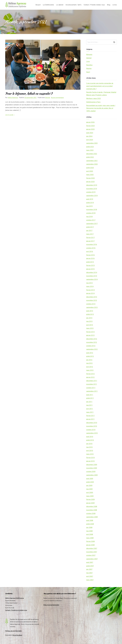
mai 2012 (89, 363)
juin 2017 (89, 231)
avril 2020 (90, 171)
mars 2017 (90, 234)
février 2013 (90, 332)
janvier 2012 (90, 377)
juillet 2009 (90, 482)
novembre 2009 (92, 468)
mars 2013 (90, 328)
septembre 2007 (92, 559)
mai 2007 (89, 573)
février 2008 (90, 541)
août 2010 (90, 437)
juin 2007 (89, 569)
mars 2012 (90, 370)
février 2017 (90, 238)
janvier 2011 (90, 419)
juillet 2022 (90, 157)
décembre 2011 (92, 381)
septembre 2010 (92, 433)
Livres (115, 5)
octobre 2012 (91, 346)
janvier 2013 (90, 335)
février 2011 (90, 416)
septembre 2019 (92, 196)
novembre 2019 (92, 189)
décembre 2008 (92, 506)
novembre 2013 (92, 300)
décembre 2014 (92, 272)
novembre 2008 (92, 510)
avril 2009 (90, 493)
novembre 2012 (92, 342)
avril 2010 (90, 451)
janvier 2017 (90, 241)
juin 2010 (89, 444)
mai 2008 (89, 531)
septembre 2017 (92, 224)
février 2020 (90, 178)
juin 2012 (89, 360)
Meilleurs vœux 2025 (94, 98)
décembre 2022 (92, 154)
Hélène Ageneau (13, 98)
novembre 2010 (92, 426)
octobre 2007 (91, 555)
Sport (88, 72)
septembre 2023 (92, 143)
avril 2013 (90, 325)
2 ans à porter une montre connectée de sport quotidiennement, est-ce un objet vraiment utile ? (100, 86)
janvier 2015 (90, 269)
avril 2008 (90, 534)
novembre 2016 (92, 244)
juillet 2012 (90, 356)
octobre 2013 (91, 304)
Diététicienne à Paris (93, 102)
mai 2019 (89, 206)
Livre (88, 61)
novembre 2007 (92, 552)
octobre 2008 (91, 514)
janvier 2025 (90, 129)
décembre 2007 (92, 548)
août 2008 (90, 520)
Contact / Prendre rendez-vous (94, 5)
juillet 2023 (90, 147)
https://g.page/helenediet (51, 605)
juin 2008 (89, 527)
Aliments (89, 55)
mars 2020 (90, 175)
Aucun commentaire (57, 98)
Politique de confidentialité (13, 631)
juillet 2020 (90, 168)
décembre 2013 (92, 297)
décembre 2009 (92, 465)
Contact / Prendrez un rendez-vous (16, 610)
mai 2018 (89, 217)
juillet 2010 (90, 440)
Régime (89, 68)
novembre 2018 (92, 210)
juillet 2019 (90, 203)
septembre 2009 (92, 475)
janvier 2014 (90, 293)
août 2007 (90, 562)
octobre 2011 (91, 388)
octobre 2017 (91, 220)
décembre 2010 (92, 423)
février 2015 (90, 265)
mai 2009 (89, 489)
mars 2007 (90, 580)
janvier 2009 (90, 503)
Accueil (38, 5)
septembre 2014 (92, 279)
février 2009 (90, 499)
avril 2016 (90, 252)
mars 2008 (90, 538)
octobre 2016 (91, 248)
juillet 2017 (90, 227)
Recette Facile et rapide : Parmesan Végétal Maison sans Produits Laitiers (101, 94)
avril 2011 (90, 409)
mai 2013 (89, 321)
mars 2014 (90, 286)
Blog (109, 5)
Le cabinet (60, 5)
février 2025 (90, 126)
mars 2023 (90, 150)
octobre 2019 (91, 192)
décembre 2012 (92, 339)
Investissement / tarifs (73, 5)
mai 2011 (89, 405)
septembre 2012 (92, 349)
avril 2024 (90, 140)
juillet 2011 (90, 398)
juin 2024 (89, 136)
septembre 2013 (92, 307)
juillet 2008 (90, 524)
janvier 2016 (90, 258)
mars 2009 (90, 496)
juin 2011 (89, 402)
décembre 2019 (92, 185)
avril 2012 (90, 367)
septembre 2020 (92, 164)
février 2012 (90, 374)
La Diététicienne (48, 5)
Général (48, 98)
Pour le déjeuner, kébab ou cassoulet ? (29, 94)
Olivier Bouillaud (17, 635)
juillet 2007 (90, 566)
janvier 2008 (90, 545)
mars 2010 (90, 454)
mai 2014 (89, 283)
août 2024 (90, 133)
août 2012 (90, 353)
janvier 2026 (90, 122)
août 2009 (90, 479)
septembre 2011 (92, 391)
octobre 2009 (91, 472)
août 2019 (90, 199)
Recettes (89, 65)
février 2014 (90, 290)
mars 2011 (90, 412)
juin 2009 (89, 486)
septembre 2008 (92, 517)
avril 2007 (90, 576)
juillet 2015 (90, 262)
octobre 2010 (91, 430)
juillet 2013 (90, 314)
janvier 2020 (90, 182)
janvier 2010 (90, 461)
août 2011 (90, 395)
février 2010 (90, 458)
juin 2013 (89, 318)
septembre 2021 (92, 161)
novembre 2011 (92, 384)
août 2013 (90, 311)
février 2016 (90, 255)
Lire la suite (10, 115)
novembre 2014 (92, 276)
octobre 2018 (91, 213)
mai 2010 (89, 447)
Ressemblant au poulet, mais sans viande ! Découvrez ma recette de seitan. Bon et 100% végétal (101, 108)
